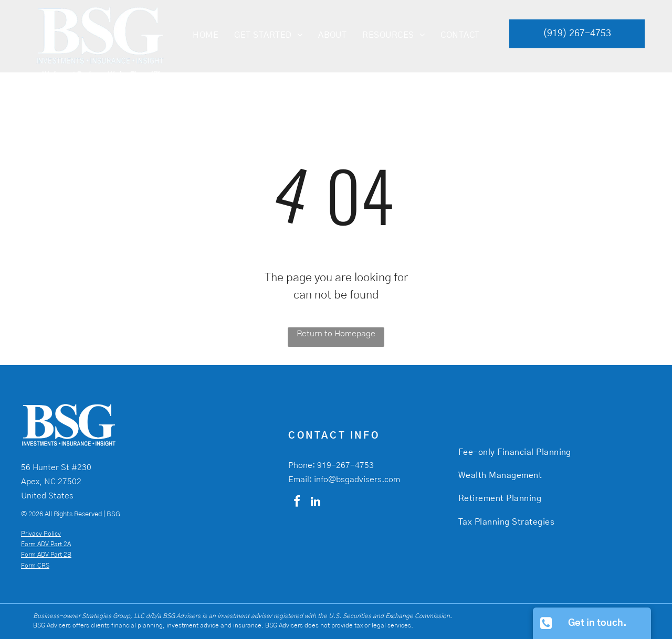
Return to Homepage (336, 334)
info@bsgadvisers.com (357, 480)
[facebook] (297, 503)
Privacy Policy (41, 534)
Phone (300, 465)
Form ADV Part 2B (46, 555)
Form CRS (35, 566)
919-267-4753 (345, 465)
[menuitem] (206, 35)
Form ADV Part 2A (46, 544)
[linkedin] (316, 503)
